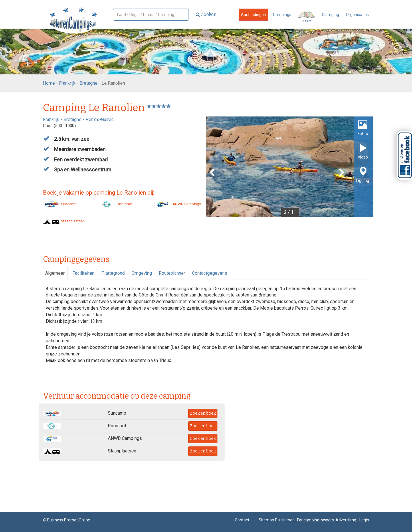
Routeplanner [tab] (172, 273)
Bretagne (89, 83)
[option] (290, 167)
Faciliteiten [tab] (83, 273)
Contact (242, 520)
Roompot (116, 204)
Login (364, 520)
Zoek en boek (203, 413)
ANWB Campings (178, 204)
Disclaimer (284, 520)
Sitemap (266, 520)
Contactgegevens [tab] (210, 273)
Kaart (307, 17)
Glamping (330, 15)
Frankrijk (67, 83)
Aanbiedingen (253, 15)
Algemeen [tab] (55, 273)
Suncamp (60, 204)
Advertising (346, 520)
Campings (282, 15)
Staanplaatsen (64, 221)
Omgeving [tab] (142, 273)
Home (49, 83)
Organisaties (357, 15)
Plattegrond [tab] (113, 273)
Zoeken (206, 14)
